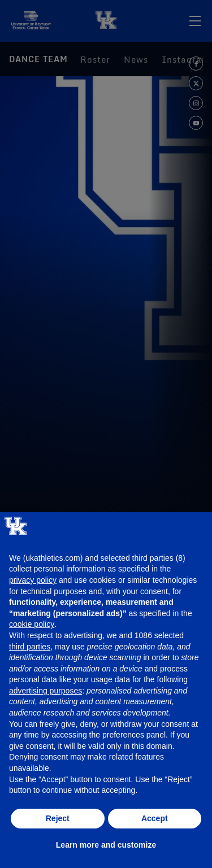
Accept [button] (155, 818)
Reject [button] (58, 818)
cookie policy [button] (32, 624)
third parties (30, 647)
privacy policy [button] (33, 580)
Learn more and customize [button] (106, 845)
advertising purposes (46, 691)
